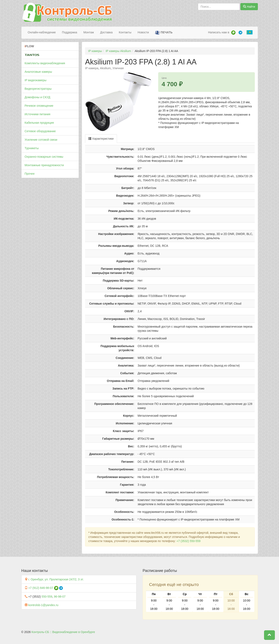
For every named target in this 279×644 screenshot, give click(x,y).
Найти (249, 7)
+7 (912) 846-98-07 (41, 588)
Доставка (106, 32)
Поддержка (70, 32)
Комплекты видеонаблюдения (45, 63)
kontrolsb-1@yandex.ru (43, 605)
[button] (269, 635)
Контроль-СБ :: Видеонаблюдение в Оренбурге (63, 632)
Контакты (125, 32)
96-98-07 (60, 597)
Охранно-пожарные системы (44, 157)
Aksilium (105, 68)
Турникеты (32, 148)
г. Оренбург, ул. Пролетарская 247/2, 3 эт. (56, 579)
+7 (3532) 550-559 (189, 541)
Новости (143, 32)
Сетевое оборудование (40, 131)
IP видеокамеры (36, 80)
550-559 (47, 597)
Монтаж (89, 32)
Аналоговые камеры (38, 72)
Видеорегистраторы (38, 89)
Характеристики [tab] (101, 139)
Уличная (118, 68)
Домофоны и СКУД (38, 97)
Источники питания (38, 114)
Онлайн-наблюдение (42, 32)
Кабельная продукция (39, 123)
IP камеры (95, 51)
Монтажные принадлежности (44, 165)
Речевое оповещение (39, 106)
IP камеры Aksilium (118, 51)
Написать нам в (219, 32)
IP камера (92, 68)
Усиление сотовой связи (41, 140)
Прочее (30, 174)
